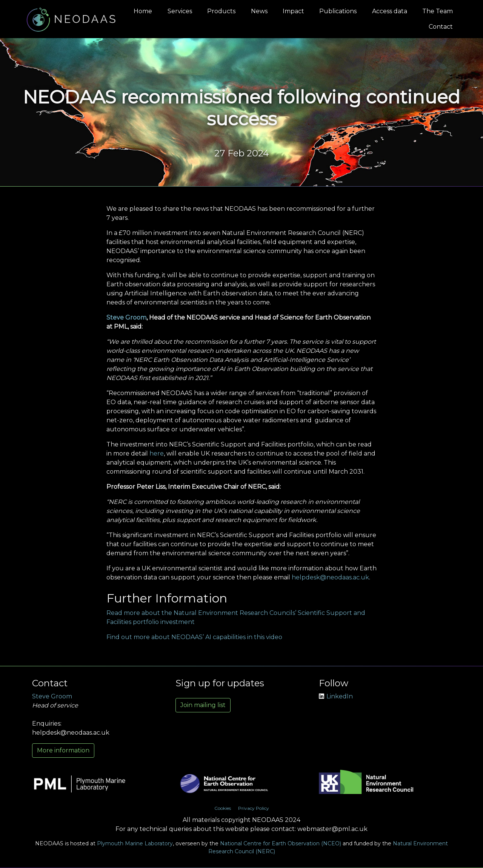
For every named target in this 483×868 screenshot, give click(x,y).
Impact (293, 11)
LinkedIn (336, 696)
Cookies (223, 808)
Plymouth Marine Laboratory (135, 843)
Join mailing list (203, 705)
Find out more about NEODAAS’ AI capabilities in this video (194, 637)
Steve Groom (126, 317)
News (259, 11)
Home (143, 11)
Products (221, 11)
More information (63, 750)
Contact (441, 27)
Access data (390, 11)
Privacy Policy (254, 808)
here (157, 453)
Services (180, 11)
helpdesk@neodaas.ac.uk (330, 577)
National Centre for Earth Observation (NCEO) (281, 843)
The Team (438, 11)
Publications (338, 11)
